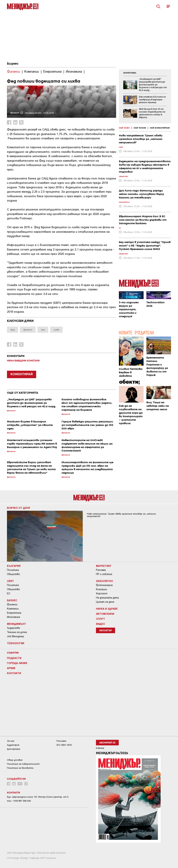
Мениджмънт (17, 624)
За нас (11, 741)
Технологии (16, 643)
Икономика (13, 617)
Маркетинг (104, 566)
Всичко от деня (18, 508)
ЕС (9, 593)
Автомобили (105, 614)
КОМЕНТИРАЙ (22, 374)
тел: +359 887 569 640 (19, 801)
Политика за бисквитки (20, 768)
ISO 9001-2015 (64, 745)
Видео (100, 624)
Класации (102, 589)
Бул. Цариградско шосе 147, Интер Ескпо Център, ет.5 (38, 797)
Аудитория (13, 745)
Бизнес (13, 64)
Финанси (12, 604)
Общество (13, 574)
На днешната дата (107, 598)
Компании (13, 609)
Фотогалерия (104, 585)
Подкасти (14, 658)
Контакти (14, 673)
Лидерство (14, 628)
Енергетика (14, 613)
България (14, 566)
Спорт (100, 619)
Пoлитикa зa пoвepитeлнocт (23, 764)
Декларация (14, 749)
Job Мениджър (15, 636)
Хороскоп (102, 593)
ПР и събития (104, 574)
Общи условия (15, 760)
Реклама (101, 570)
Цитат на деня (105, 602)
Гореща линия (17, 663)
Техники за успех (17, 632)
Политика (13, 570)
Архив (11, 668)
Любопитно (104, 581)
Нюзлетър (106, 631)
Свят (10, 581)
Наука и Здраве (107, 609)
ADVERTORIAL (130, 73)
